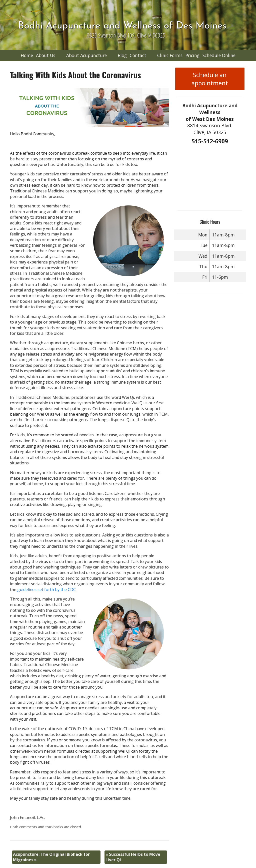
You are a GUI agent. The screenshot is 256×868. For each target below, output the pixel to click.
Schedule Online (219, 55)
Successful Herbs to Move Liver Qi (133, 857)
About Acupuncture (86, 55)
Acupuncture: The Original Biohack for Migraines (51, 857)
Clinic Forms (170, 55)
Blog (122, 55)
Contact (138, 55)
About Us (46, 55)
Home (27, 55)
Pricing (192, 55)
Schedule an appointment (210, 79)
